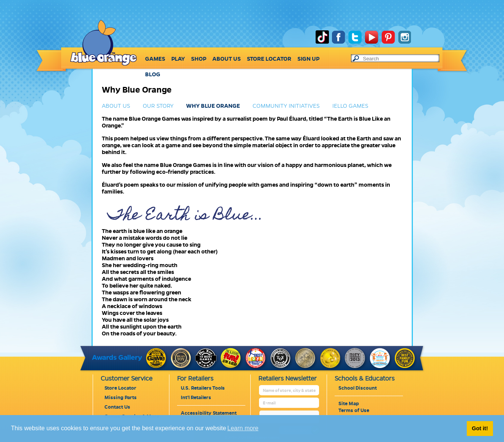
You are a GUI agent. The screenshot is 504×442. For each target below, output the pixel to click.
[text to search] (401, 59)
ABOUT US (116, 106)
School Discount (358, 388)
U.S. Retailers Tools (203, 388)
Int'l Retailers (196, 398)
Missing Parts (121, 398)
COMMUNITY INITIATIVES (286, 106)
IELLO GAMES (350, 106)
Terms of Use (354, 411)
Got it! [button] (480, 428)
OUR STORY (158, 106)
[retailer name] (290, 391)
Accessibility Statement (209, 413)
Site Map (349, 404)
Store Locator (120, 388)
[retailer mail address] (290, 403)
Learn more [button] (243, 428)
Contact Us (117, 407)
